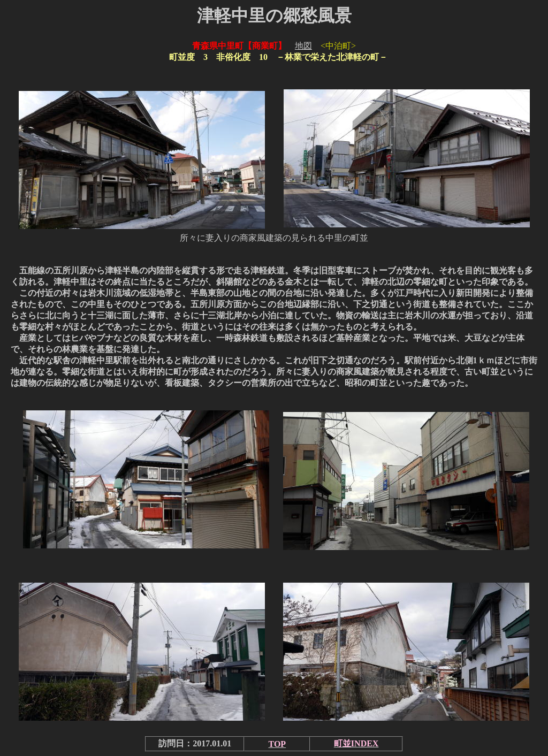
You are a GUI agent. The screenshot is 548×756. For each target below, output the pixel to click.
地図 (303, 46)
